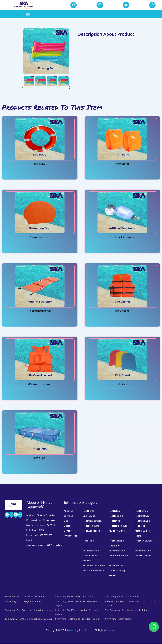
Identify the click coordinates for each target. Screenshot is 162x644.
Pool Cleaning (143, 521)
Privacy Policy (71, 536)
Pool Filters (115, 511)
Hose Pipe (88, 541)
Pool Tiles (140, 526)
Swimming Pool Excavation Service (119, 554)
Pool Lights (89, 511)
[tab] (29, 81)
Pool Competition (92, 521)
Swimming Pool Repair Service (143, 554)
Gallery (67, 526)
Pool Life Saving (91, 526)
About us (68, 511)
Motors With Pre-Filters (144, 534)
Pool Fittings (115, 521)
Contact (68, 531)
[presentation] (23, 87)
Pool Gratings (142, 516)
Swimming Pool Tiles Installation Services (94, 568)
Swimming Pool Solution (80, 631)
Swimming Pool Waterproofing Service (117, 571)
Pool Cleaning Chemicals (116, 544)
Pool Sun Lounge (144, 541)
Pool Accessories (92, 531)
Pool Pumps (141, 511)
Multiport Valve (117, 531)
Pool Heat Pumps (118, 526)
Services (68, 516)
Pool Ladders (116, 516)
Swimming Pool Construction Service (91, 556)
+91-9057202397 (44, 535)
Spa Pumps (89, 516)
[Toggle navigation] (28, 15)
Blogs (67, 521)
